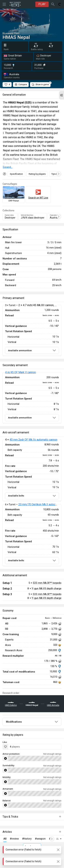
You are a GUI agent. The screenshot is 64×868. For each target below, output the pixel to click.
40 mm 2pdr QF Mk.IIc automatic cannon (33, 440)
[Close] (58, 850)
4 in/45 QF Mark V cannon (20, 372)
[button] (61, 95)
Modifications (14, 722)
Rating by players (37, 174)
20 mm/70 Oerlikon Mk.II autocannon (40, 504)
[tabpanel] (32, 331)
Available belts (16, 496)
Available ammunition (20, 350)
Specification (16, 174)
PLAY (42, 4)
